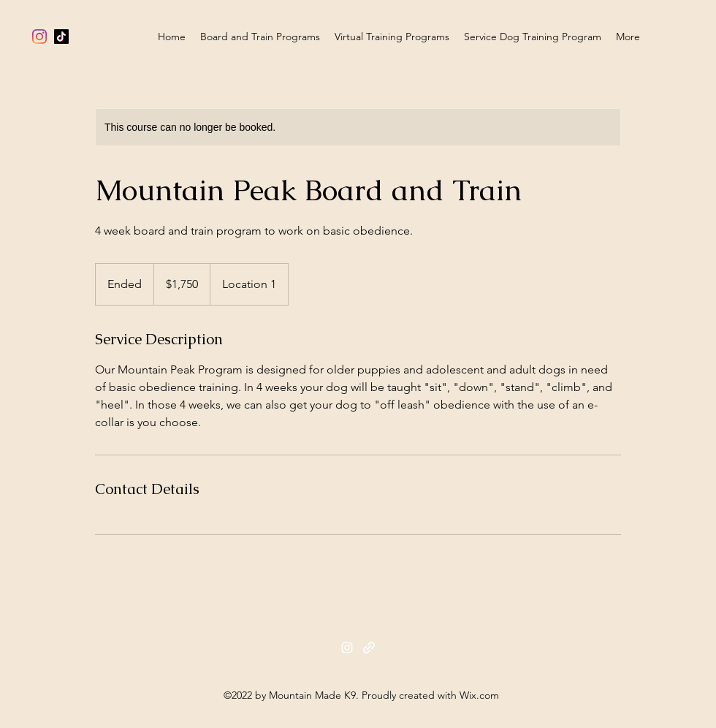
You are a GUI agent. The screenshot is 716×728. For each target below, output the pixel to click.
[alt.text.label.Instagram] (39, 37)
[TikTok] (61, 37)
